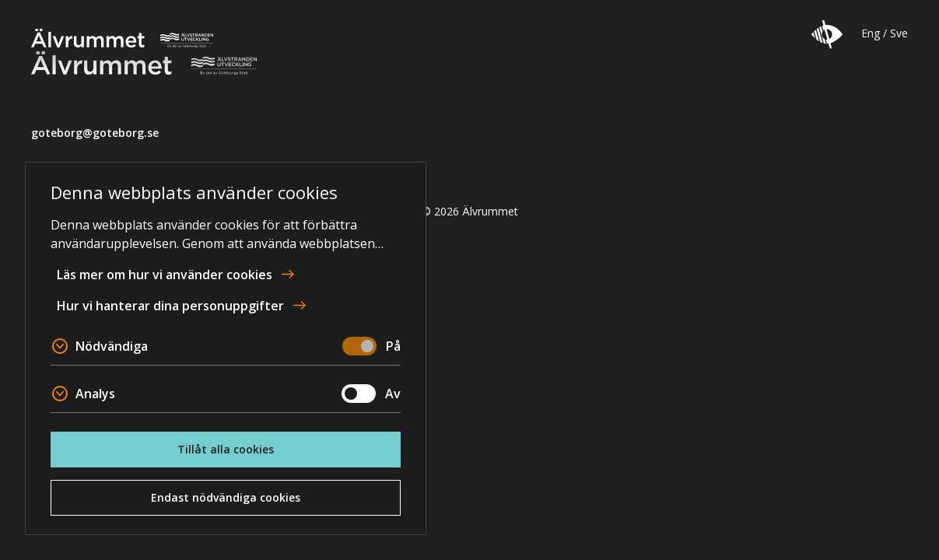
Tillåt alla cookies (226, 449)
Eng (871, 33)
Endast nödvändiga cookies (226, 497)
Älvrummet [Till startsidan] (122, 38)
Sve (899, 33)
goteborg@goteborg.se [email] (95, 133)
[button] (827, 34)
